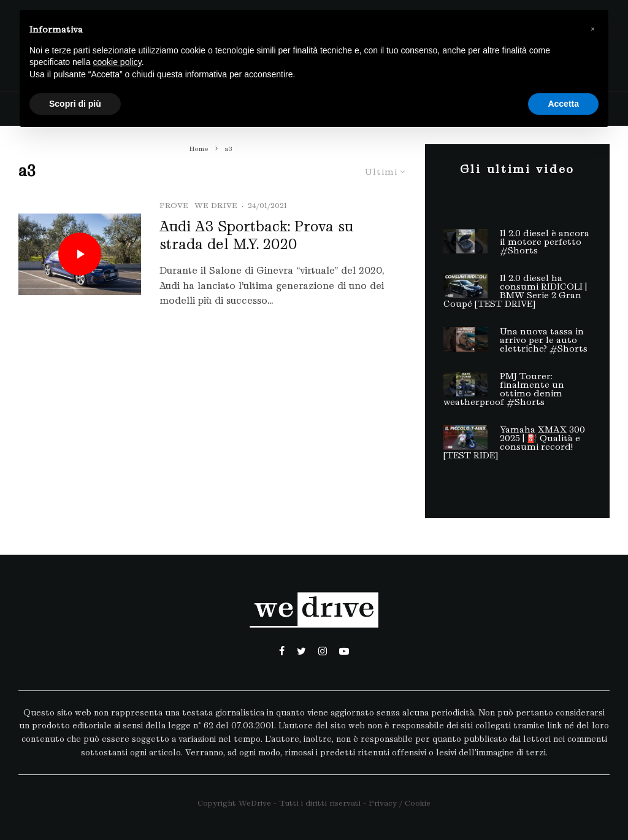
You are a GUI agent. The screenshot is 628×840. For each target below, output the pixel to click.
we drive (216, 205)
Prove (174, 205)
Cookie (418, 803)
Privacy (383, 803)
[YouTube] (344, 651)
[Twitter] (301, 651)
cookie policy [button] (117, 62)
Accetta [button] (563, 104)
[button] (592, 29)
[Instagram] (323, 651)
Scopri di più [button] (75, 104)
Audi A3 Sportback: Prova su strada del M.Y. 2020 (256, 235)
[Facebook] (282, 651)
